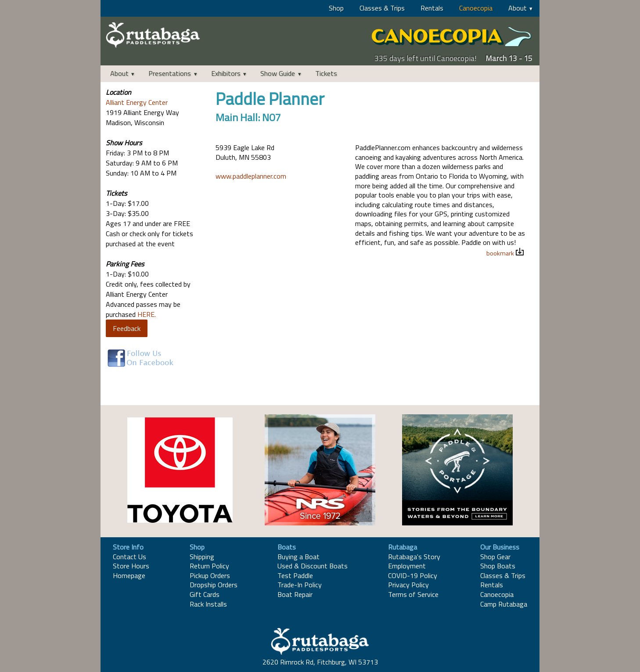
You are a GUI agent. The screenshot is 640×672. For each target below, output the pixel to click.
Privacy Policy (408, 585)
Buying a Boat (298, 557)
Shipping (202, 557)
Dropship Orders (214, 585)
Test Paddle (295, 575)
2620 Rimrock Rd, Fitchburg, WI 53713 (320, 662)
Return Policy (209, 566)
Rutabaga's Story (414, 557)
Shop (336, 8)
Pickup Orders (210, 575)
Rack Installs (208, 604)
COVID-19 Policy (413, 575)
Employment (407, 566)
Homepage (129, 575)
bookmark (500, 253)
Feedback (127, 328)
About (518, 8)
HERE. (147, 314)
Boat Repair (295, 594)
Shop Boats (498, 566)
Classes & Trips (382, 8)
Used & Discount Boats (313, 566)
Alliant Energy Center (137, 102)
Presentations (170, 73)
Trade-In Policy (300, 585)
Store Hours (131, 566)
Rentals (432, 8)
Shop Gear (495, 557)
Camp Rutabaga (504, 604)
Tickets (326, 73)
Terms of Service (413, 594)
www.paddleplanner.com (251, 176)
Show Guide (278, 73)
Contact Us (129, 557)
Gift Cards (205, 594)
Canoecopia (476, 8)
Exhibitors (226, 73)
